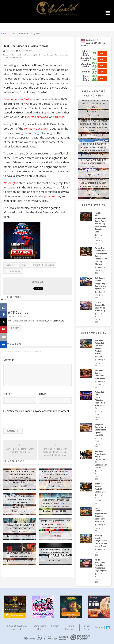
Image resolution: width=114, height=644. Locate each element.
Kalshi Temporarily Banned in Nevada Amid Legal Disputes (101, 565)
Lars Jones (11, 51)
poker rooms (52, 196)
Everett (29, 117)
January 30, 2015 (16, 316)
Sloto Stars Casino (86, 78)
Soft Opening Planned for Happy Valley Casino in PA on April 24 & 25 (94, 147)
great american (14, 271)
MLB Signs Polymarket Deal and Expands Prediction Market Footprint (99, 348)
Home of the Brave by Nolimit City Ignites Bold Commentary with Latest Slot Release (55, 474)
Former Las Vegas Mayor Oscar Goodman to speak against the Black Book (55, 452)
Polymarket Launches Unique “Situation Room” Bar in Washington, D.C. (100, 400)
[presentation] (24, 421)
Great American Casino (18, 99)
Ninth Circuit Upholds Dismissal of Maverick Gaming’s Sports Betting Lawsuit (20, 499)
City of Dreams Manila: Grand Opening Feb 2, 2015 (20, 450)
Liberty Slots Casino (86, 53)
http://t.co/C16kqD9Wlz (53, 321)
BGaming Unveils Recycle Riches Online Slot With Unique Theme (101, 541)
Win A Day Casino (86, 65)
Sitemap (99, 627)
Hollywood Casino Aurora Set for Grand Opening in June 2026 (101, 430)
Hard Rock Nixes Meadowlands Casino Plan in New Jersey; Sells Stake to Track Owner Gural (94, 100)
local (26, 265)
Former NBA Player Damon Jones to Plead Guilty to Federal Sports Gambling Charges (101, 256)
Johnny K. (49, 511)
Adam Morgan (56, 557)
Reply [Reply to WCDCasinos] (15, 328)
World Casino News (43, 55)
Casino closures (16, 57)
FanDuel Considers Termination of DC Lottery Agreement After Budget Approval (20, 528)
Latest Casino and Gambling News (20, 55)
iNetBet (86, 72)
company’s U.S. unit (36, 129)
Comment (9, 360)
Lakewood (42, 117)
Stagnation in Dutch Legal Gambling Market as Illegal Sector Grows (94, 183)
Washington (11, 183)
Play (102, 53)
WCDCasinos (18, 313)
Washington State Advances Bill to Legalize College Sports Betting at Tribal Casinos (20, 474)
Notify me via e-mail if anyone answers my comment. (37, 411)
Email (43, 394)
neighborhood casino (44, 265)
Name (8, 394)
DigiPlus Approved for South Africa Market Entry (94, 163)
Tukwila (59, 117)
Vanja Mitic (21, 482)
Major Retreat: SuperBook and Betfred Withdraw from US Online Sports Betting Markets (55, 503)
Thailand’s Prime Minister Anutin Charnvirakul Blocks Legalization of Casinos (101, 460)
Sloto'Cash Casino (86, 59)
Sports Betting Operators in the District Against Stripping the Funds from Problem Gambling (55, 524)
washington (12, 265)
